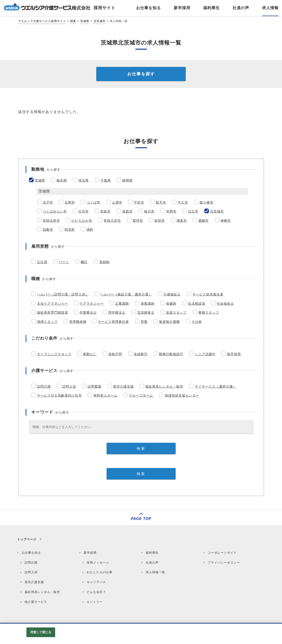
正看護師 (122, 304)
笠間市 (171, 211)
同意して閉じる (41, 632)
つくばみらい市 (55, 211)
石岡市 (70, 202)
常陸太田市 (51, 221)
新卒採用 (234, 354)
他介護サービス (36, 602)
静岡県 (127, 180)
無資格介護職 (169, 322)
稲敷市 (48, 230)
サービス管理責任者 (113, 322)
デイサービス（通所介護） (216, 386)
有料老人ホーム (105, 395)
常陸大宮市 (112, 221)
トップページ (27, 539)
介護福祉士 (172, 294)
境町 (90, 230)
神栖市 (226, 221)
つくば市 (93, 202)
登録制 (104, 262)
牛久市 (183, 202)
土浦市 (117, 202)
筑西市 (127, 211)
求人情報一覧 (155, 572)
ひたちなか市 (82, 221)
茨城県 (85, 21)
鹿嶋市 (204, 221)
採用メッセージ (98, 563)
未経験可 (141, 354)
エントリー (95, 602)
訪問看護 (94, 386)
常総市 (105, 211)
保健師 (171, 304)
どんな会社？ (96, 592)
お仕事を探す (141, 74)
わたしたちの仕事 (100, 572)
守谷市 (139, 202)
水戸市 (48, 202)
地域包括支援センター (182, 395)
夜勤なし (90, 354)
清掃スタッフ (47, 322)
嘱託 (84, 262)
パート (64, 262)
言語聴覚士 (146, 312)
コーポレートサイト (222, 553)
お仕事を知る (31, 553)
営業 (144, 322)
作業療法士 (88, 312)
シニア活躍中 (205, 354)
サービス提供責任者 (208, 294)
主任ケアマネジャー (53, 304)
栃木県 (62, 180)
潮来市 (182, 221)
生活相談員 (197, 304)
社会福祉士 (225, 304)
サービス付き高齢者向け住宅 (59, 395)
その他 (197, 322)
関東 (73, 21)
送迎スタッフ (176, 312)
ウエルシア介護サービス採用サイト (42, 21)
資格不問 (115, 354)
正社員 (42, 262)
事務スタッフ (209, 312)
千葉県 (106, 180)
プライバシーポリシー (224, 563)
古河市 (84, 211)
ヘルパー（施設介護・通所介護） (126, 294)
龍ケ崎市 (207, 202)
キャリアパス (96, 582)
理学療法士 (117, 312)
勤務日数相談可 (171, 354)
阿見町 (70, 230)
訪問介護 (44, 386)
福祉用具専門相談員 (53, 312)
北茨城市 (100, 21)
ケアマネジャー (92, 304)
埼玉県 (84, 180)
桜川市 (149, 211)
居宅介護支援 (123, 386)
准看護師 (148, 304)
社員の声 (152, 563)
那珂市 (138, 221)
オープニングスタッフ (54, 354)
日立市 (193, 211)
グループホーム (141, 395)
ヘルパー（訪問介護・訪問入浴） (63, 294)
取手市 (161, 202)
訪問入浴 (69, 386)
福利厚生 (152, 553)
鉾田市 (160, 221)
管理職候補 (78, 322)
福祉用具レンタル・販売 (164, 386)
